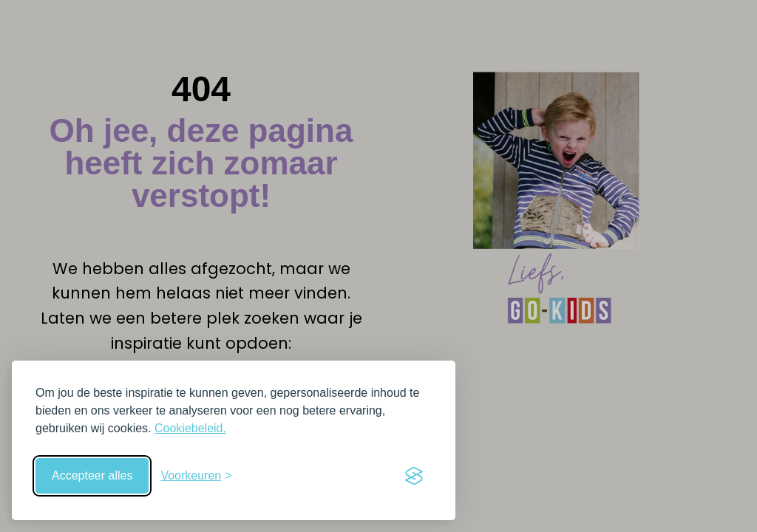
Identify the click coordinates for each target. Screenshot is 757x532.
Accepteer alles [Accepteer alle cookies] (92, 475)
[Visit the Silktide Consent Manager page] (414, 476)
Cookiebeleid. (190, 428)
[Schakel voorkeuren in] (196, 476)
